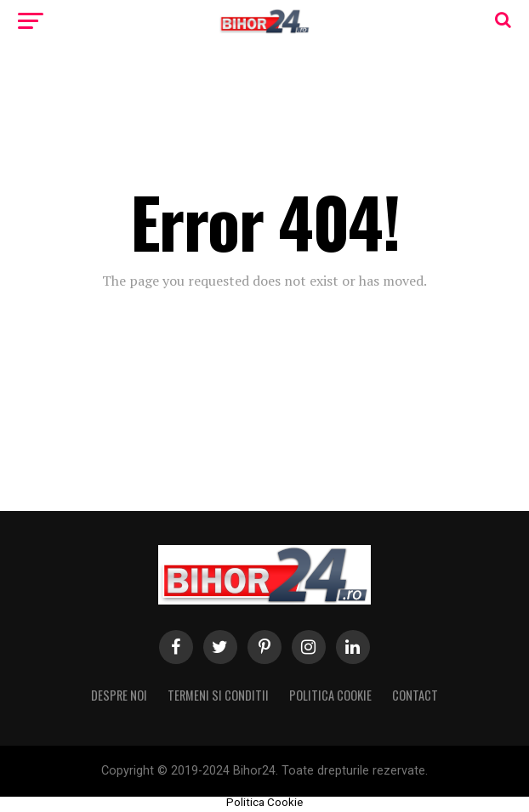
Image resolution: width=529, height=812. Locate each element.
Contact (415, 695)
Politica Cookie (330, 695)
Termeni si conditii (218, 695)
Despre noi (119, 695)
